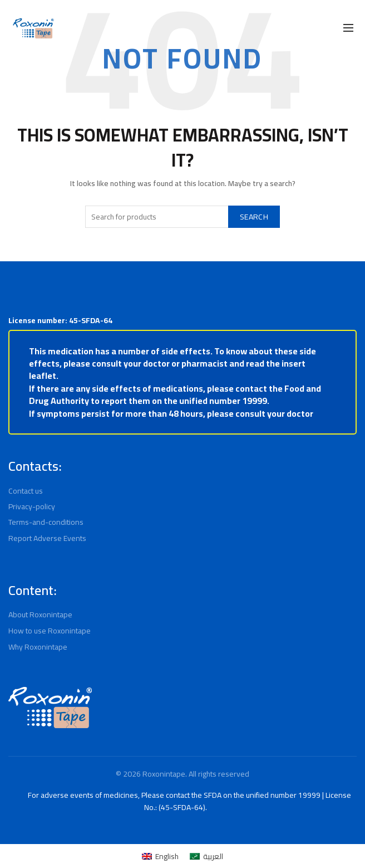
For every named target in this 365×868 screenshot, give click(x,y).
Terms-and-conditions (46, 522)
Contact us (27, 491)
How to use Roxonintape (51, 631)
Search (251, 217)
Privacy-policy (32, 506)
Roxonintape (163, 774)
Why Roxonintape (39, 647)
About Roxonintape (41, 615)
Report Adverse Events (48, 538)
